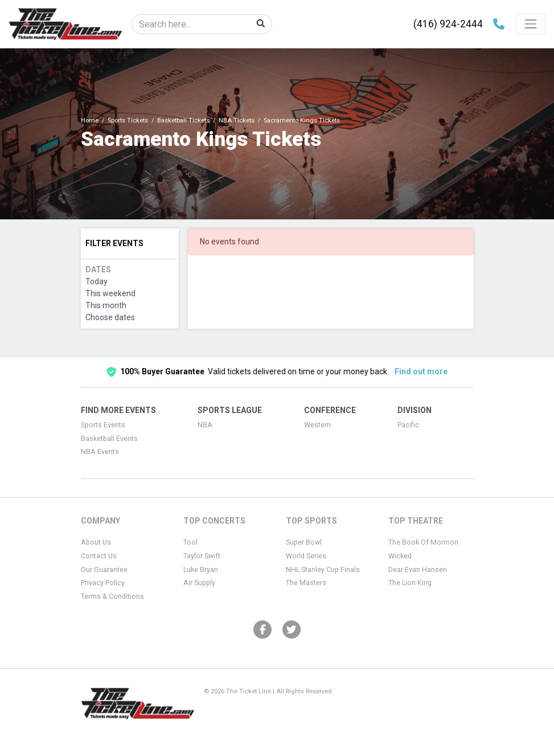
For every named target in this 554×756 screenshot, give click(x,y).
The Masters (306, 583)
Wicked (400, 556)
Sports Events (103, 425)
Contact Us (99, 556)
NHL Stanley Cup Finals (323, 570)
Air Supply (199, 583)
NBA (205, 425)
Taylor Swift (202, 556)
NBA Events (100, 452)
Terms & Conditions (112, 596)
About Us (96, 542)
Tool (190, 542)
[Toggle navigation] (531, 24)
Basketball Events (109, 439)
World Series (306, 556)
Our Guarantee (104, 570)
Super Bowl (304, 542)
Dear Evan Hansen (418, 570)
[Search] (191, 24)
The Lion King (410, 583)
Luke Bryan (201, 570)
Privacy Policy (103, 583)
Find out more (421, 371)
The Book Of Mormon (423, 542)
